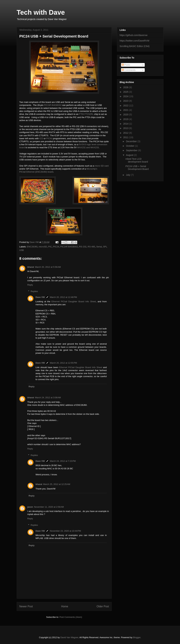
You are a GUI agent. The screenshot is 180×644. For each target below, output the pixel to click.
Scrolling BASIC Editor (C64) (135, 46)
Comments (129, 70)
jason (30, 507)
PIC (50, 247)
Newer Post (26, 606)
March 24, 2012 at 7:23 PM (63, 461)
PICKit (49, 138)
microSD (43, 247)
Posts (126, 65)
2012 (126, 133)
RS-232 (83, 247)
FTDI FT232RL (86, 114)
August (130, 155)
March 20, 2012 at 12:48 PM (63, 297)
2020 (126, 115)
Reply (30, 285)
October (131, 146)
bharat (31, 267)
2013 (126, 128)
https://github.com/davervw (134, 35)
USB (22, 250)
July (128, 175)
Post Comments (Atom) (71, 617)
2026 (126, 87)
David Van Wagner (69, 637)
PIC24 (56, 247)
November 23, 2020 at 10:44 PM (65, 531)
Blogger (137, 637)
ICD (41, 138)
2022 (126, 106)
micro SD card (102, 166)
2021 (126, 110)
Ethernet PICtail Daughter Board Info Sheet (74, 301)
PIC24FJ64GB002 (53, 105)
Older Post (103, 606)
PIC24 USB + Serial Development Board (137, 168)
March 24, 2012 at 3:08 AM (48, 398)
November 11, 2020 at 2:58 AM (49, 507)
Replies (34, 291)
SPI (105, 247)
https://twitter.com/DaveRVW (135, 41)
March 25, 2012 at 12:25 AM (57, 484)
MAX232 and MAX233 (88, 147)
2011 (126, 137)
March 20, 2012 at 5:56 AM (48, 267)
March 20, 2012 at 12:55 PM (63, 363)
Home (65, 606)
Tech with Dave (41, 12)
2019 (126, 119)
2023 (126, 101)
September (132, 150)
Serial (99, 247)
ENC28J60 (32, 247)
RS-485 (91, 247)
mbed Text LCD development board (137, 160)
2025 (126, 92)
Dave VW (40, 297)
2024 (126, 96)
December (132, 141)
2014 (126, 124)
